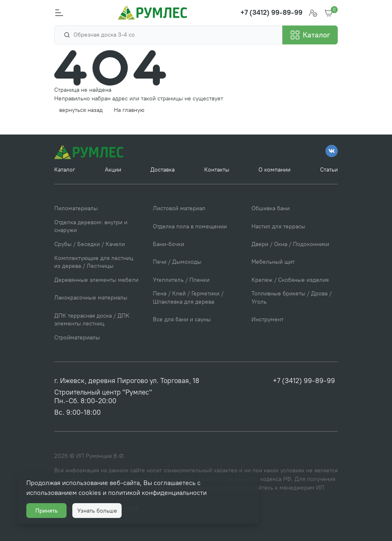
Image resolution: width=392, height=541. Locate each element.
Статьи (329, 170)
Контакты (217, 170)
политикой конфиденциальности (157, 493)
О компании (274, 170)
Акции (113, 170)
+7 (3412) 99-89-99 (304, 381)
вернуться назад (81, 110)
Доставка (163, 170)
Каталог (65, 170)
